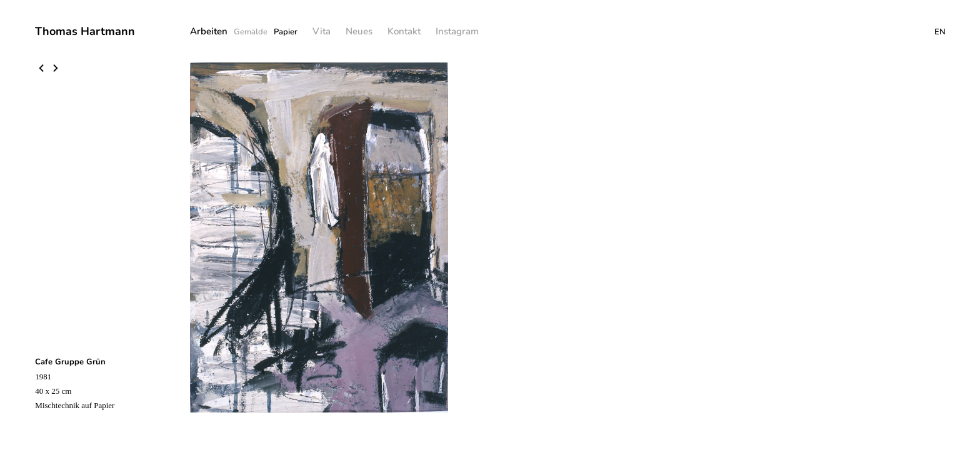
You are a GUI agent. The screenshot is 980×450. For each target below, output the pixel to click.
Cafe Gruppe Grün (70, 362)
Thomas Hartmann (85, 31)
